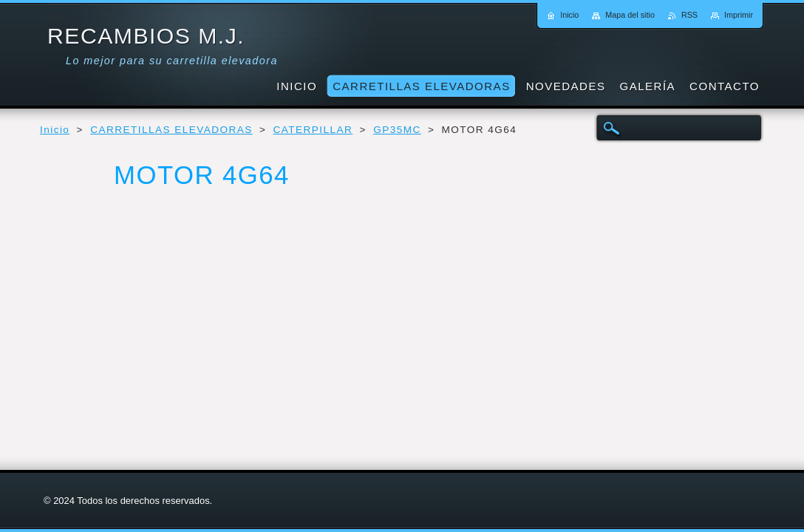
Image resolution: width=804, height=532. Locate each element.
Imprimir (739, 15)
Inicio (55, 130)
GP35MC (397, 130)
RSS (689, 15)
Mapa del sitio (630, 15)
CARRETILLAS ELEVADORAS (171, 130)
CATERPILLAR (313, 130)
